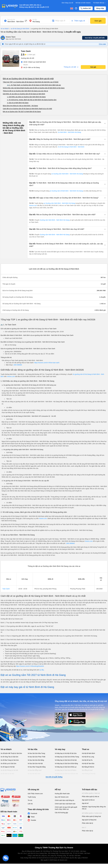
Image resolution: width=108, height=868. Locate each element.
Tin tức (30, 800)
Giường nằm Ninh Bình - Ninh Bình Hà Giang (55, 220)
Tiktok (33, 817)
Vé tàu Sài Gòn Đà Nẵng (36, 760)
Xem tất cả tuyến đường (54, 777)
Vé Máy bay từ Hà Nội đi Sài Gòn (66, 753)
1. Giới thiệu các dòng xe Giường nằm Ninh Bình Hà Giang (26, 97)
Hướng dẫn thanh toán (62, 794)
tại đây (42, 670)
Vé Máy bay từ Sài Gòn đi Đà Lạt (66, 767)
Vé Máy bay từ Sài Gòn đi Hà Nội (66, 760)
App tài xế (85, 803)
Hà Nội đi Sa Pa (87, 760)
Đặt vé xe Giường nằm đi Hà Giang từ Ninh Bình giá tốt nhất (28, 79)
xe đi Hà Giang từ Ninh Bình (19, 29)
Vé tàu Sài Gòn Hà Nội (35, 763)
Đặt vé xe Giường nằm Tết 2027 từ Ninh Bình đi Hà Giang (22, 112)
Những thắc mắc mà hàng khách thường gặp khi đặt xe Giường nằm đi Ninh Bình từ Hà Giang (34, 88)
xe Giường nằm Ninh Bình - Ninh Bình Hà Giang (67, 174)
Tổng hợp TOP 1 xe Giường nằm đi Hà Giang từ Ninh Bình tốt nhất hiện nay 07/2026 (31, 82)
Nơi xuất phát (11, 20)
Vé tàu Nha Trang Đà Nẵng (37, 767)
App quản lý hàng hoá (89, 820)
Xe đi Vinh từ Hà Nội (7, 774)
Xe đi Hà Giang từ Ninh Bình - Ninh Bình (71, 147)
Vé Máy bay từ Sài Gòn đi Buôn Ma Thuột (66, 775)
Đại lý (84, 828)
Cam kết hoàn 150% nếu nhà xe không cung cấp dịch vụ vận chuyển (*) (33, 6)
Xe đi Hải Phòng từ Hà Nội (9, 770)
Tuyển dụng (32, 797)
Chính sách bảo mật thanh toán (65, 804)
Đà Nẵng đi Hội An (88, 767)
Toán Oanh (6, 589)
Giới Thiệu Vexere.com (35, 794)
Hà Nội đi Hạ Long (88, 757)
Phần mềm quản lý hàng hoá (91, 816)
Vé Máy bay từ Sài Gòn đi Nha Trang (67, 757)
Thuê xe (86, 749)
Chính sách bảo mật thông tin (64, 800)
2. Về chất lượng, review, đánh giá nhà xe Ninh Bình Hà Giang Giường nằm (32, 100)
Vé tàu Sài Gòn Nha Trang (36, 753)
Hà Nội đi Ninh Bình (88, 753)
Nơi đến (35, 20)
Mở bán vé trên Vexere (83, 3)
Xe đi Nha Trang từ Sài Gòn (10, 760)
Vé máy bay (60, 749)
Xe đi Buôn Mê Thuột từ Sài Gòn (11, 753)
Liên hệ (30, 804)
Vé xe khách (5, 29)
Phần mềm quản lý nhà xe (91, 797)
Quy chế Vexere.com (62, 797)
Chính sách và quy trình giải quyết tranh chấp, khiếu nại (66, 808)
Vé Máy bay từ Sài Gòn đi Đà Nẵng (66, 763)
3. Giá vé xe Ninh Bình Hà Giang (18, 103)
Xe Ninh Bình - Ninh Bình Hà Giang (69, 132)
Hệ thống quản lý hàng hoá (92, 813)
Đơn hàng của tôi (67, 3)
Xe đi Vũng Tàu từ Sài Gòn (9, 757)
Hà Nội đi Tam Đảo (88, 763)
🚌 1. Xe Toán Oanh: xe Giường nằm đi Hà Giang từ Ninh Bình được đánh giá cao (34, 85)
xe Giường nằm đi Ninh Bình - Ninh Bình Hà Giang (66, 191)
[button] (67, 123)
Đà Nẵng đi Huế (87, 770)
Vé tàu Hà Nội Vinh (34, 774)
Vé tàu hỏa (33, 749)
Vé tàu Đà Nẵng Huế (35, 770)
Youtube (33, 820)
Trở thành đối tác (99, 3)
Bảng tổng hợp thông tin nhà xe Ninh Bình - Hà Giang (20, 106)
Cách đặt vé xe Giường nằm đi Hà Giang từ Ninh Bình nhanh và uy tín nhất (27, 109)
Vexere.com (33, 205)
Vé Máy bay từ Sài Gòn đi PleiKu (66, 770)
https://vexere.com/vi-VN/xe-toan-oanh (47, 363)
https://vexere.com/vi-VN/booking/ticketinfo (30, 666)
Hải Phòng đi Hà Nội (89, 774)
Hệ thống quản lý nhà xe (91, 793)
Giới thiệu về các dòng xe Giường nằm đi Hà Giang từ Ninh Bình (24, 94)
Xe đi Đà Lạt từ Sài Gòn (8, 763)
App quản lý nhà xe (88, 800)
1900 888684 (18, 365)
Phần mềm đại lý (87, 823)
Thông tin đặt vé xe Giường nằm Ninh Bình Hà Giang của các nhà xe (25, 91)
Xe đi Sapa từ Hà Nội (8, 767)
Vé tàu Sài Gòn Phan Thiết (37, 757)
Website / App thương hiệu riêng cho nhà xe (94, 808)
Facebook (34, 813)
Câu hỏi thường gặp (61, 813)
